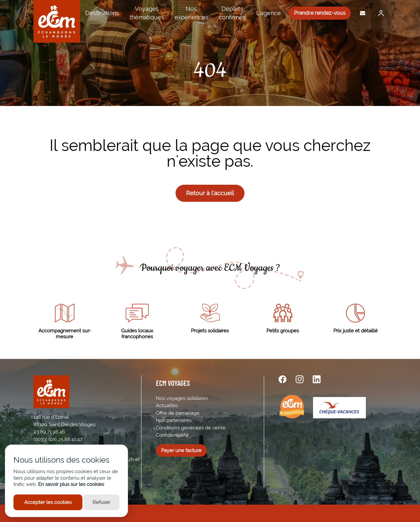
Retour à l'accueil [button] (210, 193)
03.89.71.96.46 (49, 432)
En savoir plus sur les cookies (71, 484)
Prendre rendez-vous (320, 13)
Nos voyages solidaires (182, 398)
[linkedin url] (317, 379)
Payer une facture (181, 450)
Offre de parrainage (178, 413)
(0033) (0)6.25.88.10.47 (58, 439)
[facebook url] (283, 379)
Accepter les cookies (48, 502)
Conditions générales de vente (191, 428)
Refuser (101, 502)
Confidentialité (172, 435)
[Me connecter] (379, 13)
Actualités (167, 406)
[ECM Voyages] (57, 21)
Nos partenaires (174, 420)
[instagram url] (300, 379)
